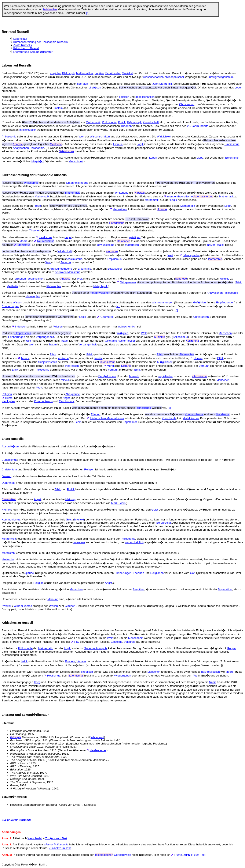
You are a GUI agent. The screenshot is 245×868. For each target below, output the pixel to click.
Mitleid (65, 380)
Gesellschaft (151, 122)
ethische (63, 358)
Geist (155, 510)
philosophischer (174, 77)
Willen (54, 606)
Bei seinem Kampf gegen (18, 682)
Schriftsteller (113, 73)
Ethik (239, 282)
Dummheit (8, 483)
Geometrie (107, 317)
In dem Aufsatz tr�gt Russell (69, 408)
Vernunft (204, 366)
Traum (64, 341)
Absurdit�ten (10, 446)
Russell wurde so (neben (18, 206)
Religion (7, 394)
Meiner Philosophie (56, 844)
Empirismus (232, 144)
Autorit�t (8, 453)
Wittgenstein (128, 282)
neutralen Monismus (67, 272)
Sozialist (128, 73)
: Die (30, 251)
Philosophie (109, 122)
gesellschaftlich (145, 97)
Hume (9, 398)
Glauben (70, 606)
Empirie (118, 144)
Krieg (37, 682)
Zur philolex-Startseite (17, 820)
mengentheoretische (180, 196)
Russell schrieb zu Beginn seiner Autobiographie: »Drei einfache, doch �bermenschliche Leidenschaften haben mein (75, 158)
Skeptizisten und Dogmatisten (20, 589)
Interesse (79, 542)
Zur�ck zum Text (56, 838)
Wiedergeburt (123, 676)
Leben (239, 88)
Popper (232, 648)
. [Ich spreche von (50, 376)
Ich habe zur (10, 648)
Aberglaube (73, 394)
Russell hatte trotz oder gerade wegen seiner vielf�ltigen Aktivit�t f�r (46, 414)
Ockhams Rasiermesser (120, 341)
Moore (23, 241)
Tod (195, 676)
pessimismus (74, 259)
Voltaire (81, 661)
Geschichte (169, 418)
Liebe (200, 158)
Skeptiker (138, 589)
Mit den (8, 327)
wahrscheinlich (127, 327)
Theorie (34, 230)
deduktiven (120, 209)
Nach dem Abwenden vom (20, 237)
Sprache (66, 262)
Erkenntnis (232, 158)
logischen (20, 279)
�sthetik (13, 286)
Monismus (24, 245)
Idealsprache (191, 255)
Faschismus (66, 401)
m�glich (123, 333)
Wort (48, 262)
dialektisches (191, 418)
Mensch (134, 376)
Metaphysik (100, 286)
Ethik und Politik (12, 489)
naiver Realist (216, 245)
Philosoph (68, 73)
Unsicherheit (10, 599)
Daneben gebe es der (40, 317)
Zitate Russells (23, 45)
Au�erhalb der (12, 661)
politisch (124, 97)
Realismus (54, 676)
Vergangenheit (45, 337)
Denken (7, 476)
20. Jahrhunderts (198, 126)
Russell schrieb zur (44, 122)
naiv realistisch (210, 672)
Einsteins (117, 642)
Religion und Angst (13, 583)
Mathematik (93, 122)
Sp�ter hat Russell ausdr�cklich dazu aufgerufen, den (46, 293)
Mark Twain (118, 503)
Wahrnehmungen (162, 302)
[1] (88, 13)
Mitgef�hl (38, 161)
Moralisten (8, 553)
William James (23, 606)
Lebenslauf (20, 39)
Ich (118, 306)
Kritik (25, 661)
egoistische (166, 376)
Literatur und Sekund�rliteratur (33, 52)
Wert (39, 388)
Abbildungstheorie (61, 269)
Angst (66, 398)
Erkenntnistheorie (77, 183)
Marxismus (223, 414)
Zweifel (6, 606)
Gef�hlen (200, 302)
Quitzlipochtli (10, 573)
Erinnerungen (10, 306)
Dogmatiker (130, 422)
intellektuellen (28, 130)
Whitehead (122, 193)
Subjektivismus (48, 362)
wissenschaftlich (153, 77)
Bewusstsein (115, 269)
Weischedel (35, 838)
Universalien (201, 317)
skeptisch (87, 672)
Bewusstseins (106, 245)
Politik (122, 122)
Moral (110, 366)
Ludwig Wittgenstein (220, 77)
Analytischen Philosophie (29, 148)
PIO (77, 642)
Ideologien (8, 401)
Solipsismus (180, 337)
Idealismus (45, 237)
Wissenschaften (100, 137)
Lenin (78, 422)
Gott (193, 573)
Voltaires (129, 642)
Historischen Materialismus (107, 418)
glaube (30, 573)
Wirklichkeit (164, 137)
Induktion (21, 327)
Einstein (58, 108)
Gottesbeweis (123, 855)
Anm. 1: (7, 838)
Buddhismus (9, 460)
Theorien (126, 126)
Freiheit (6, 510)
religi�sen (94, 88)
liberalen (83, 84)
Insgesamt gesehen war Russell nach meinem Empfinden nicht (41, 672)
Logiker (99, 73)
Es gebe (7, 302)
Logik (140, 144)
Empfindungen (225, 302)
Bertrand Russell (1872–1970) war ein (26, 73)
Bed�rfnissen (107, 376)
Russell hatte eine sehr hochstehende (26, 354)
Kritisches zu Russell (26, 48)
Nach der (8, 279)
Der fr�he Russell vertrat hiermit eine (26, 269)
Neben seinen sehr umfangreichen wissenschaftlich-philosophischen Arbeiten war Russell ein (60, 97)
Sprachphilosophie (96, 648)
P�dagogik (134, 122)
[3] (169, 408)
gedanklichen (36, 279)
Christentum (187, 104)
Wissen (18, 302)
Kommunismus (43, 401)
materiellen (132, 245)
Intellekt (79, 520)
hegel (68, 237)
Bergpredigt (164, 523)
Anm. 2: (7, 844)
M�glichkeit (165, 362)
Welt (81, 137)
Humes (198, 358)
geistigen (135, 237)
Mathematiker (85, 73)
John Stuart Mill (162, 84)
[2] (176, 310)
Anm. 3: (7, 855)
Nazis (213, 682)
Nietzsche (8, 559)
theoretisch (72, 366)
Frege (37, 206)
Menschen (225, 333)
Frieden (96, 414)
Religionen (157, 573)
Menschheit (76, 161)
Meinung (71, 499)
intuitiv (99, 358)
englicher (56, 73)
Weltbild (224, 279)
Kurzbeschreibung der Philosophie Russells (41, 42)
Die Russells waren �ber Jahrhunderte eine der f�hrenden (39, 84)
